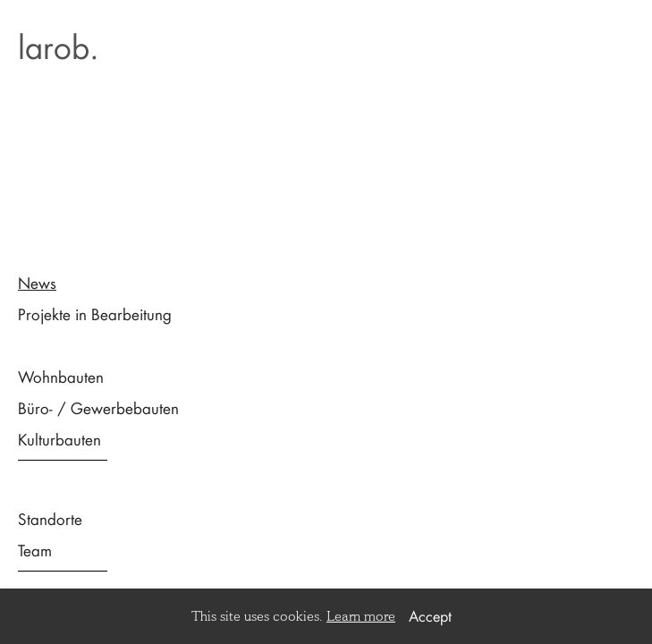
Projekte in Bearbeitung (95, 314)
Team (35, 550)
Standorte (50, 519)
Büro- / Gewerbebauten (98, 408)
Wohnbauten (61, 377)
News (37, 283)
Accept (430, 616)
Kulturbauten (59, 439)
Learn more (361, 616)
